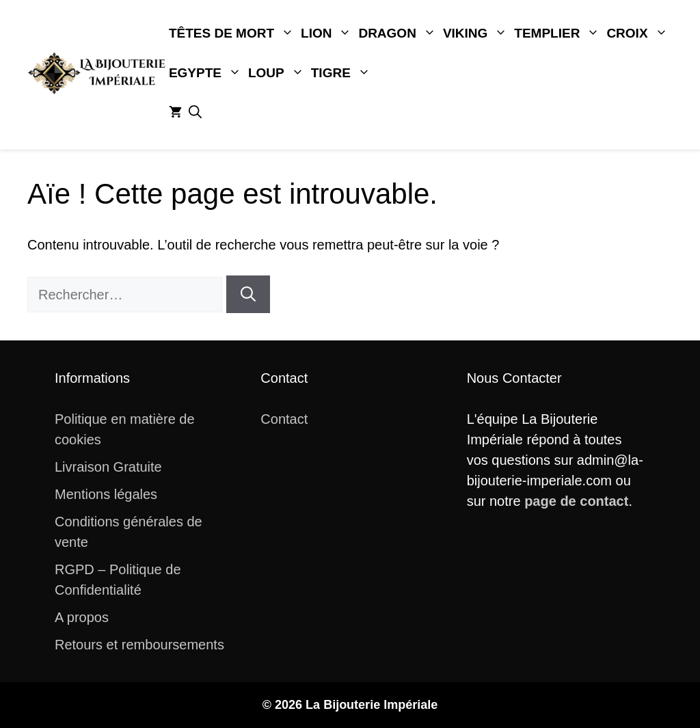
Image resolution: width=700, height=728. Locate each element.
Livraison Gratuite (108, 467)
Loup (278, 73)
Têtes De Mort (233, 33)
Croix (638, 33)
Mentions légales (106, 494)
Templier (558, 33)
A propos (82, 617)
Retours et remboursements (139, 645)
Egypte (207, 73)
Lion (328, 33)
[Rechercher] (248, 294)
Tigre (342, 73)
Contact (284, 419)
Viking (477, 33)
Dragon (399, 33)
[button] (195, 113)
